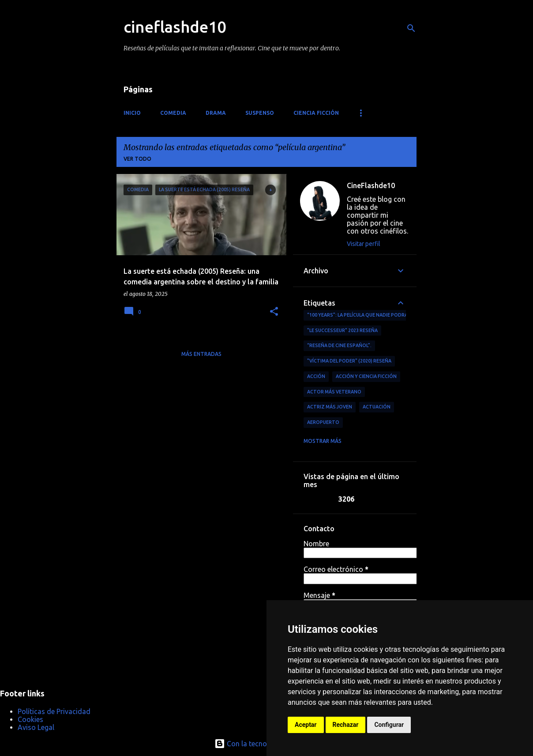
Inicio (132, 113)
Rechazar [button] (346, 725)
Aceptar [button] (306, 725)
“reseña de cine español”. (339, 345)
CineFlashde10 (371, 185)
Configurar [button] (389, 725)
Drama (216, 113)
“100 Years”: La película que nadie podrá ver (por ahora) (378, 315)
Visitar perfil (364, 244)
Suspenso (260, 113)
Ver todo (137, 159)
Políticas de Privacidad (54, 711)
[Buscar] (411, 28)
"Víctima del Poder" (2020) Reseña (349, 361)
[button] (274, 312)
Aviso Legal (36, 727)
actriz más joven (330, 407)
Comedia (173, 113)
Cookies (30, 719)
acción (316, 376)
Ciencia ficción (316, 113)
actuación (377, 407)
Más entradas (201, 354)
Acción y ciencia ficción (366, 376)
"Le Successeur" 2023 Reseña (342, 330)
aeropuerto (323, 422)
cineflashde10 (175, 27)
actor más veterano (334, 392)
